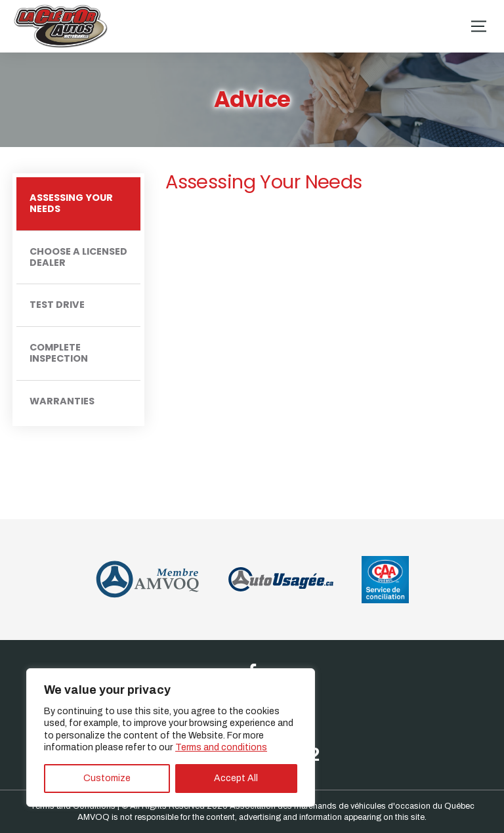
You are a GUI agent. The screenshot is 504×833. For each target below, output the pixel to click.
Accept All (236, 778)
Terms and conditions (221, 747)
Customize (107, 778)
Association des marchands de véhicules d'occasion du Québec (352, 806)
